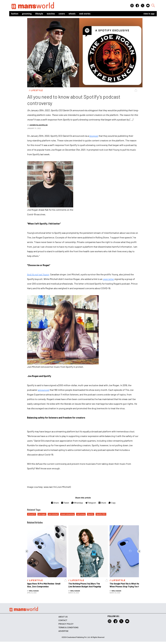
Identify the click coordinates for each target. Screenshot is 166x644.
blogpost (94, 136)
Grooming (27, 14)
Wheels (72, 14)
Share (55, 503)
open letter (108, 279)
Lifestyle (39, 14)
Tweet (65, 503)
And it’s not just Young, (38, 274)
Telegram (91, 503)
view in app (149, 14)
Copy (112, 503)
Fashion (15, 14)
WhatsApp (77, 503)
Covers (62, 14)
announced (44, 390)
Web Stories (85, 14)
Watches (51, 14)
